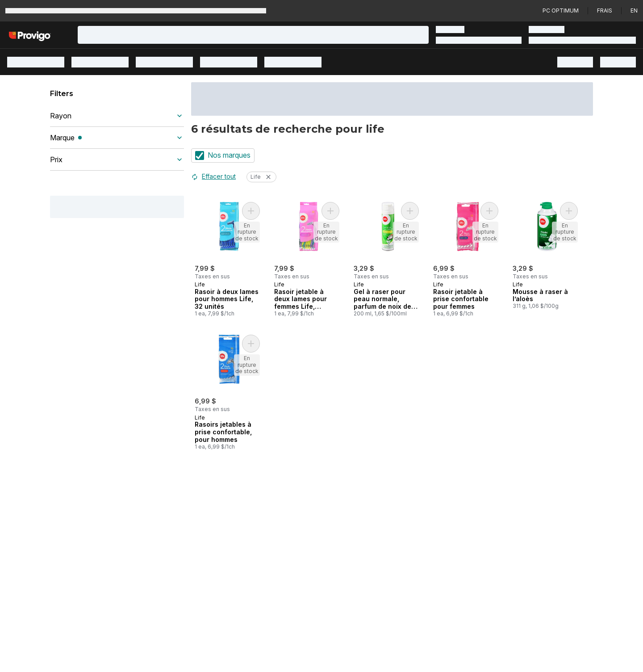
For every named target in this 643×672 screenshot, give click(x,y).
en (634, 10)
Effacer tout (213, 176)
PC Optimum (561, 10)
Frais (605, 10)
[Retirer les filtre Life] (268, 177)
